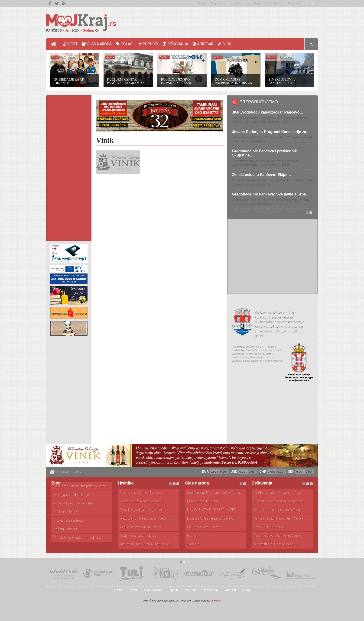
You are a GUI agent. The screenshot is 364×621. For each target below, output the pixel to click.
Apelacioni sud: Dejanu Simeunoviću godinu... (146, 544)
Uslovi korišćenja (273, 3)
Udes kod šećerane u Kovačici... (142, 493)
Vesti (70, 44)
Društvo (164, 57)
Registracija (218, 3)
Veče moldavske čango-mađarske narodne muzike (278, 536)
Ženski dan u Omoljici (269, 527)
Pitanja (192, 536)
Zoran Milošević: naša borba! (73, 503)
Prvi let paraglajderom (69, 521)
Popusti (148, 44)
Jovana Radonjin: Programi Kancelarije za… (271, 132)
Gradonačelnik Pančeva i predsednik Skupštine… (264, 153)
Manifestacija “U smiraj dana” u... (276, 544)
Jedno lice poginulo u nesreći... (142, 527)
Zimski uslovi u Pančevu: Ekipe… (283, 81)
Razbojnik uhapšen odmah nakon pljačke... (144, 519)
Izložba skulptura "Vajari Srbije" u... (277, 493)
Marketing (253, 3)
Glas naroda (97, 44)
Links (77, 471)
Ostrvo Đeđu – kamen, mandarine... (78, 538)
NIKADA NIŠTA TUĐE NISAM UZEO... (213, 510)
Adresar (203, 44)
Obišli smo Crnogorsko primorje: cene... (81, 486)
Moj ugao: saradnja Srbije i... (73, 495)
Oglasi (125, 44)
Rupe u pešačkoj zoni (202, 501)
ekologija (193, 544)
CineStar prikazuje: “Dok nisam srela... (280, 501)
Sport (55, 57)
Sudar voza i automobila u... (140, 536)
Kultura (110, 57)
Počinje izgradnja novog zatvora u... (145, 510)
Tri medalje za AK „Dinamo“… (69, 81)
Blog (225, 44)
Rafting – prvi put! (66, 529)
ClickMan (216, 601)
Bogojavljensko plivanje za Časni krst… (176, 81)
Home (56, 44)
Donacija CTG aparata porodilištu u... (212, 519)
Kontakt (311, 3)
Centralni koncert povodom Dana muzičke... (277, 510)
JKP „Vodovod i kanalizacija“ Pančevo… (268, 112)
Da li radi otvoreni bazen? (204, 527)
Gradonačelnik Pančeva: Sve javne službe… (271, 194)
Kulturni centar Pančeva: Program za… (127, 81)
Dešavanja (175, 44)
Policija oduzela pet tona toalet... (143, 501)
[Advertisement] (233, 22)
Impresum (236, 3)
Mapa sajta (295, 3)
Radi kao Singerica (67, 512)
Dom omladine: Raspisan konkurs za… (235, 81)
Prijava (203, 3)
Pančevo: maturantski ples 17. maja (279, 519)
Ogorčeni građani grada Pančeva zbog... (215, 493)
